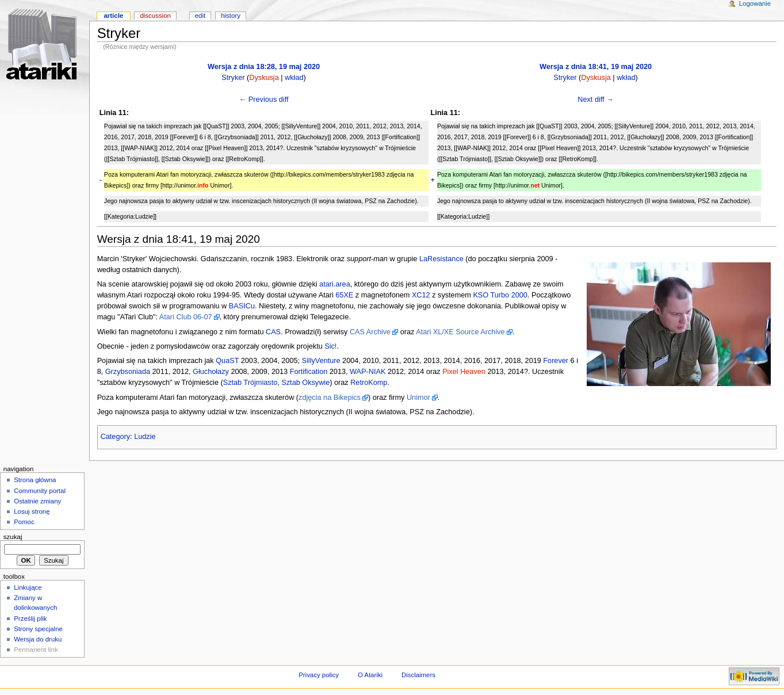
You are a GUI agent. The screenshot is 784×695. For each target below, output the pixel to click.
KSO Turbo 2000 (500, 295)
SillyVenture (321, 361)
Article (113, 16)
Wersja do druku (38, 639)
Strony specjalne (38, 629)
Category (115, 437)
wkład (294, 78)
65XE (344, 295)
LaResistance (441, 259)
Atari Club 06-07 (186, 317)
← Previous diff (264, 100)
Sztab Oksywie (305, 383)
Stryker (233, 78)
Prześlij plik (30, 618)
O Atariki (370, 675)
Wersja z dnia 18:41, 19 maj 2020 (596, 67)
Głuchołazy (211, 372)
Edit (200, 16)
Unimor (418, 398)
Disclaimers (418, 675)
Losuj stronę (32, 511)
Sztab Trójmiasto (251, 383)
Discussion (155, 16)
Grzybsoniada (128, 372)
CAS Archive (370, 332)
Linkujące (28, 587)
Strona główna (35, 480)
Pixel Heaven (464, 372)
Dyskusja (264, 78)
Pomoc (24, 522)
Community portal (40, 491)
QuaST (227, 361)
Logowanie (755, 3)
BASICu (242, 306)
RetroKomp (369, 383)
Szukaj (13, 537)
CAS (273, 332)
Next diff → (596, 100)
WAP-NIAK (368, 372)
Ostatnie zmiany (37, 501)
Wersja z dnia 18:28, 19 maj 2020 (264, 67)
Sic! (330, 346)
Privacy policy (319, 675)
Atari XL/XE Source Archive (460, 332)
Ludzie (145, 437)
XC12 (421, 295)
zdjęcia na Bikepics (330, 398)
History (231, 16)
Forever (556, 361)
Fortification (309, 372)
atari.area (335, 284)
